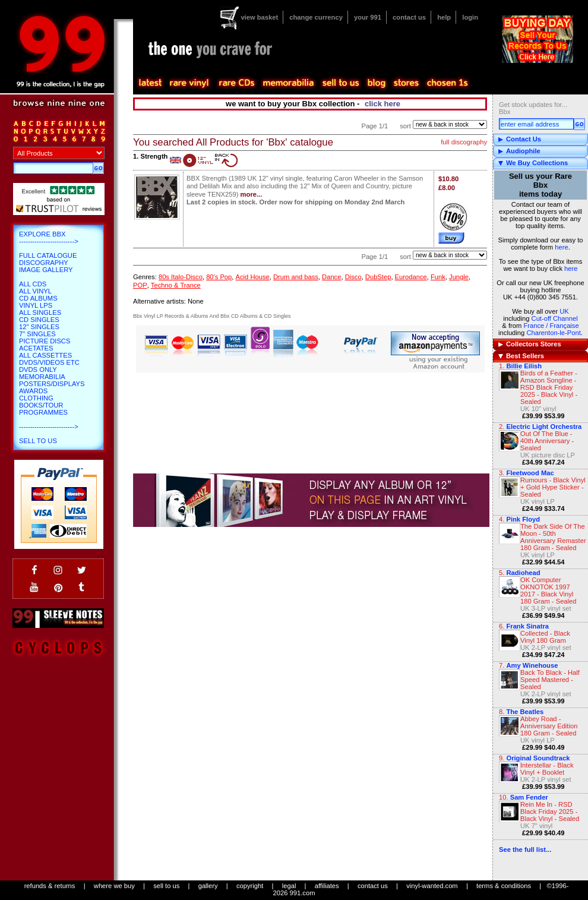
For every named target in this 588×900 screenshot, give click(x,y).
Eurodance (411, 277)
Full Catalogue (48, 255)
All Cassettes (45, 355)
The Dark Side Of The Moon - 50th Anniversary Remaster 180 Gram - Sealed (553, 537)
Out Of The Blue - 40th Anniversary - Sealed (547, 441)
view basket (259, 17)
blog (376, 83)
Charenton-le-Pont (553, 333)
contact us (409, 17)
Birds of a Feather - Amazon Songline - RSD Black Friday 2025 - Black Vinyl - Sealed (549, 387)
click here (382, 104)
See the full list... (525, 850)
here (561, 247)
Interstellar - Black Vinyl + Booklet (547, 769)
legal (289, 886)
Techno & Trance (176, 285)
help (444, 17)
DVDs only (38, 370)
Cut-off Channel (555, 318)
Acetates (36, 348)
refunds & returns (50, 886)
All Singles (40, 312)
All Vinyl (35, 291)
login (470, 17)
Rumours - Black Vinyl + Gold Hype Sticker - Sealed (553, 487)
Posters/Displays (52, 384)
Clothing (36, 398)
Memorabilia (42, 377)
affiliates (327, 886)
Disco (353, 277)
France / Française (551, 326)
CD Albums (38, 298)
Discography (44, 263)
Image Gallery (46, 270)
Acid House (253, 277)
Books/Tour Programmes (43, 409)
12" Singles (39, 327)
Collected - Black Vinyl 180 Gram (545, 637)
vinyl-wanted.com (432, 886)
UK (564, 311)
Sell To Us (38, 441)
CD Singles (39, 320)
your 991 (368, 17)
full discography (464, 142)
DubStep (378, 277)
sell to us (166, 886)
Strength (154, 156)
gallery (208, 886)
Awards (33, 391)
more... (252, 194)
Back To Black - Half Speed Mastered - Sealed (550, 680)
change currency (316, 17)
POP (140, 285)
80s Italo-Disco (181, 277)
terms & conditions (504, 886)
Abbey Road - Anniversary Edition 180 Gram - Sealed (549, 726)
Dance (331, 277)
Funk (438, 277)
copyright (250, 886)
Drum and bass (296, 277)
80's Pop (219, 277)
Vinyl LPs (36, 305)
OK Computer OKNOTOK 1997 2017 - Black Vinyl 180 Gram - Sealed (549, 590)
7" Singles (37, 334)
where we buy (114, 886)
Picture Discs (45, 341)
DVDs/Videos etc (49, 362)
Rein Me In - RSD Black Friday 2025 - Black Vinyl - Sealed (550, 811)
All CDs (33, 284)
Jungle (459, 277)
